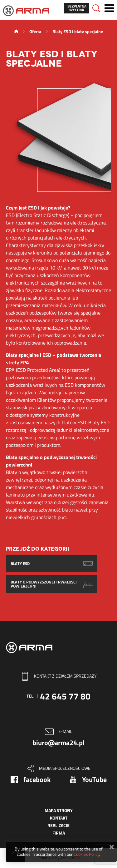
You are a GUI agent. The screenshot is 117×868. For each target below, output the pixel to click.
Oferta (35, 31)
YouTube (94, 780)
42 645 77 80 (65, 696)
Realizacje (58, 825)
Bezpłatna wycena (77, 8)
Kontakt (59, 818)
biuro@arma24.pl (58, 743)
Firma (59, 833)
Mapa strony (59, 810)
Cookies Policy (86, 854)
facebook (37, 780)
